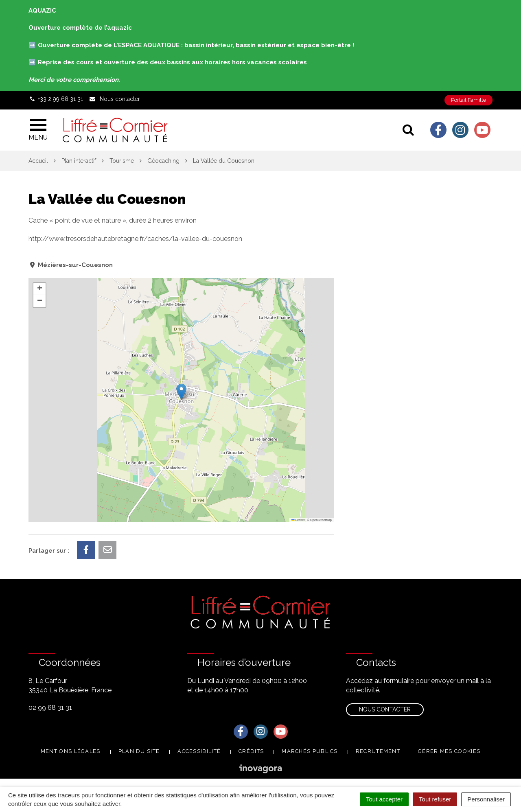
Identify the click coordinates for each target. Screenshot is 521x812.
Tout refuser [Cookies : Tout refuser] (435, 799)
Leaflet (298, 520)
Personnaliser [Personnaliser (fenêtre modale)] (486, 799)
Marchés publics (310, 751)
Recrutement (378, 751)
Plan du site (139, 751)
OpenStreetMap (321, 520)
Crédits (251, 751)
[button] (181, 392)
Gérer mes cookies (449, 751)
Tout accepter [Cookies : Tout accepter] (384, 799)
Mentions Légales (71, 751)
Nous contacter (385, 709)
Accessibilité (199, 751)
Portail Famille (468, 100)
